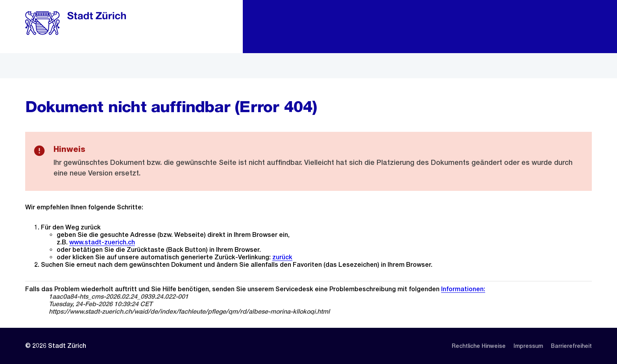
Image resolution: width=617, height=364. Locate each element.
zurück (282, 257)
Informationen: (463, 289)
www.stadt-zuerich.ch (102, 242)
